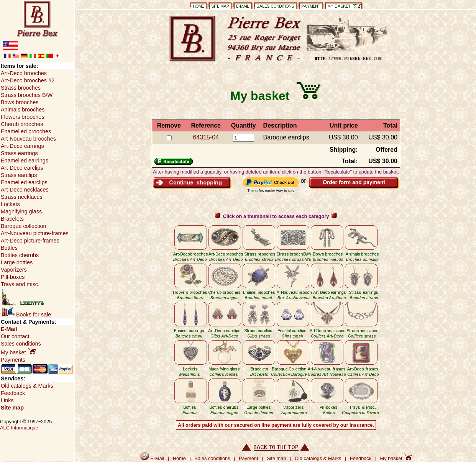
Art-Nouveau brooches (28, 139)
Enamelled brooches (26, 131)
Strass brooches (21, 88)
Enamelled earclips (24, 182)
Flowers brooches (23, 117)
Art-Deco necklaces (25, 190)
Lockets (10, 204)
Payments (13, 360)
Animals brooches (23, 110)
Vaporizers (14, 270)
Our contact (15, 336)
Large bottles (17, 262)
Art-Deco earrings (22, 146)
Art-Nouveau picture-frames (35, 233)
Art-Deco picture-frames (30, 241)
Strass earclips (19, 175)
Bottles (9, 248)
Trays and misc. (20, 284)
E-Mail (9, 329)
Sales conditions (21, 344)
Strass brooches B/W (27, 95)
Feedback (13, 393)
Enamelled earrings (25, 161)
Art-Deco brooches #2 (28, 80)
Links (7, 400)
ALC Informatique (19, 428)
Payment (249, 458)
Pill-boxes (13, 277)
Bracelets (12, 219)
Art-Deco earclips (22, 168)
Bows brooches (20, 102)
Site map (12, 408)
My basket (18, 352)
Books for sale (26, 315)
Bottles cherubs (20, 255)
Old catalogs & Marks (27, 386)
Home (179, 458)
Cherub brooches (22, 124)
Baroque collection (23, 226)
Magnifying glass (21, 211)
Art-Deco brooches (24, 73)
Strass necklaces (22, 197)
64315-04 (206, 137)
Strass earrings (19, 153)
